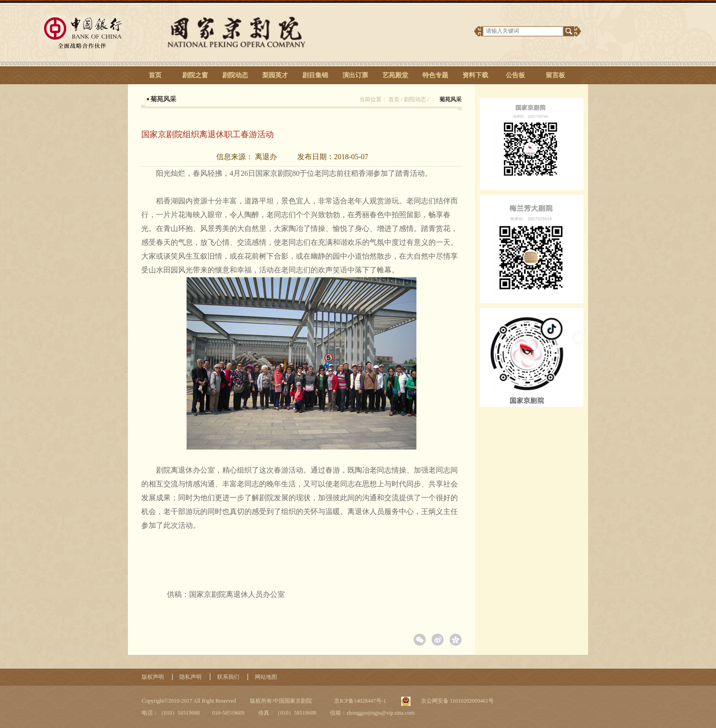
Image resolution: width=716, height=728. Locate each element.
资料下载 (475, 75)
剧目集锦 (315, 75)
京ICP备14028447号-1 (359, 701)
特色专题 (435, 75)
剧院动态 (235, 75)
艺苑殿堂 (395, 75)
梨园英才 (275, 75)
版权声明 (153, 677)
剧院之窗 (195, 75)
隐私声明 (191, 677)
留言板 (555, 75)
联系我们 (228, 677)
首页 (155, 75)
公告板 (515, 75)
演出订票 (355, 75)
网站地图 (266, 677)
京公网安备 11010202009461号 (457, 701)
